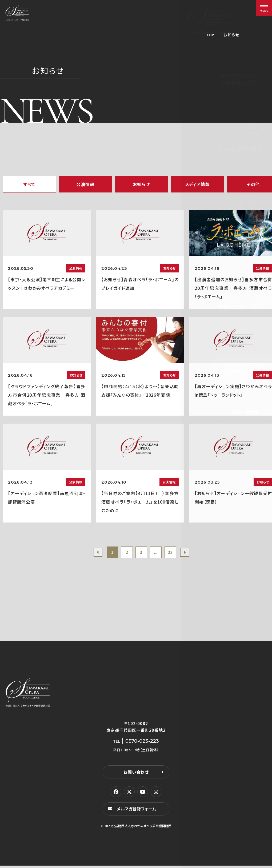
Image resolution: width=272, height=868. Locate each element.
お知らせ (141, 184)
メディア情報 (197, 184)
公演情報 (85, 184)
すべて (29, 184)
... (157, 553)
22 (174, 553)
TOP (210, 35)
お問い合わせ (136, 774)
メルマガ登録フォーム (138, 811)
